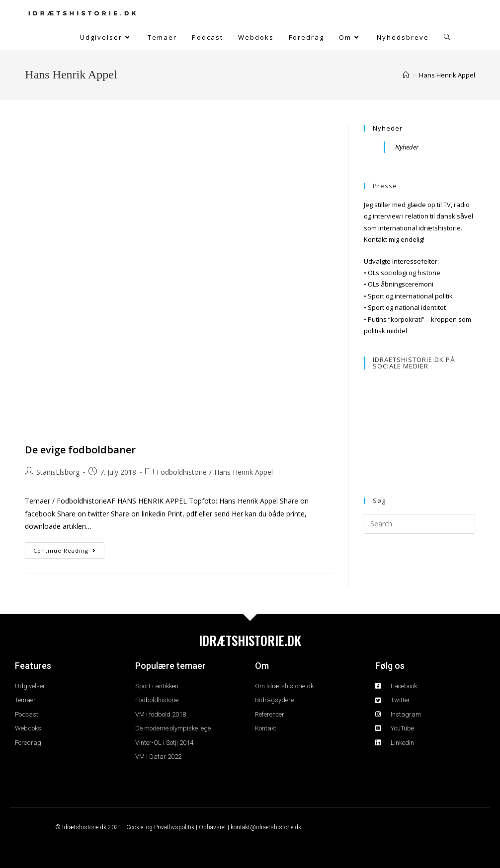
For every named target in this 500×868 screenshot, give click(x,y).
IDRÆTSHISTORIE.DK (250, 640)
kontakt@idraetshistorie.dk (266, 827)
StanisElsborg (58, 472)
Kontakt (375, 239)
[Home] (406, 75)
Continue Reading (69, 548)
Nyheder (388, 128)
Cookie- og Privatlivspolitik (160, 827)
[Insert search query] (419, 524)
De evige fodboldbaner (80, 450)
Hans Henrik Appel (447, 75)
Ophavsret (212, 827)
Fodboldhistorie (182, 472)
